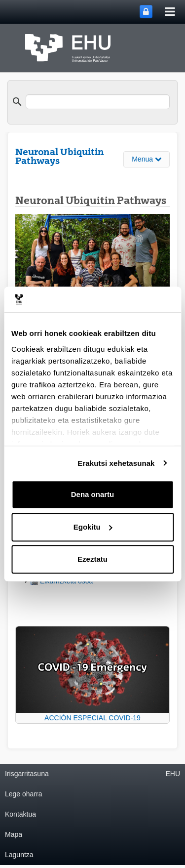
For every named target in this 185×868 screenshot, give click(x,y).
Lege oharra (24, 794)
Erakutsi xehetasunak (116, 463)
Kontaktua (20, 814)
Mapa (14, 834)
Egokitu (93, 527)
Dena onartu (93, 494)
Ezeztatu (92, 559)
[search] (98, 102)
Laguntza (19, 855)
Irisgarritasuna (27, 774)
